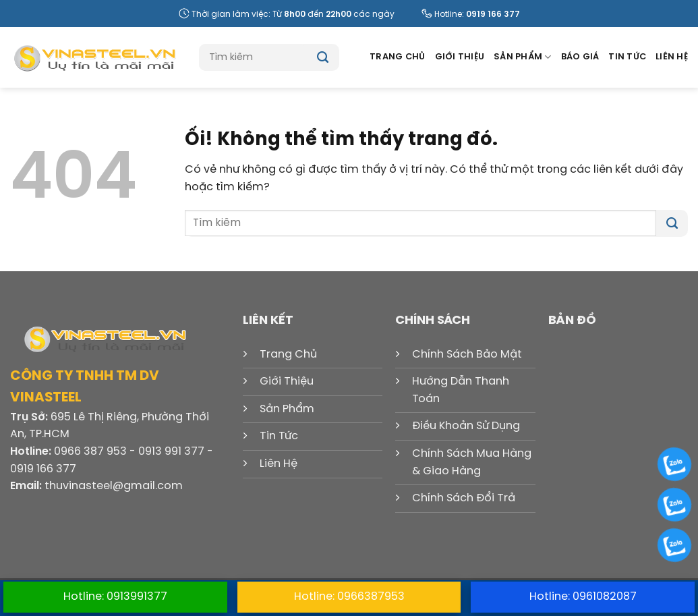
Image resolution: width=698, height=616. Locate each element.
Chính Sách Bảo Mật (467, 355)
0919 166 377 (493, 15)
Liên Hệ (672, 57)
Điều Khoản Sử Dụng (466, 426)
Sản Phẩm (523, 57)
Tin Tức (627, 57)
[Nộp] (323, 57)
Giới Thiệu (460, 57)
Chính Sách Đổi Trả (464, 498)
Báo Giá (580, 57)
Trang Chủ (397, 57)
